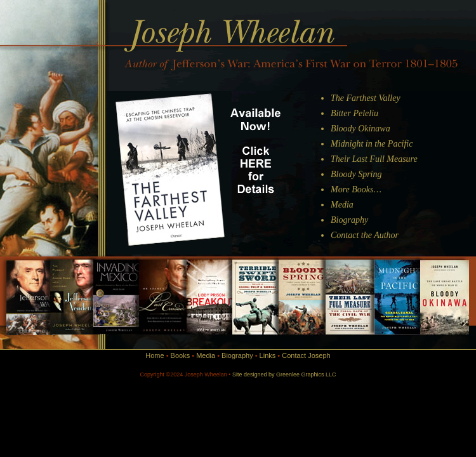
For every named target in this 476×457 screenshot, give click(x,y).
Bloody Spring (356, 174)
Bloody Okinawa (360, 129)
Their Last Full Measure (374, 159)
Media (342, 205)
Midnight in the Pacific (372, 144)
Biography (349, 220)
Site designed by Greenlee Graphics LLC (284, 374)
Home (155, 355)
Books (181, 355)
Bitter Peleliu (354, 113)
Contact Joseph (306, 355)
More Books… (356, 189)
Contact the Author (365, 235)
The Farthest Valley (366, 98)
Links (268, 355)
